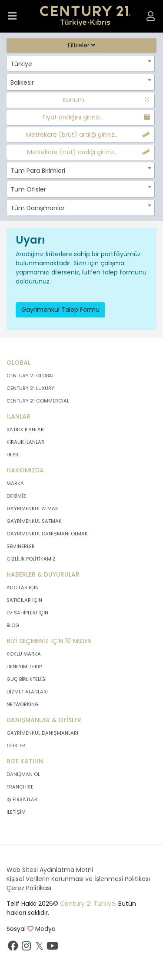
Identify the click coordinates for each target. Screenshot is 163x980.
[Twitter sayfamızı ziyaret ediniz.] (39, 948)
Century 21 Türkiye (88, 904)
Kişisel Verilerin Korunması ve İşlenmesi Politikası (78, 879)
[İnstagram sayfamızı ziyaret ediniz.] (26, 948)
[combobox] (80, 63)
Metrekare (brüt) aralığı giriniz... (73, 135)
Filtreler (81, 45)
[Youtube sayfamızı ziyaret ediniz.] (52, 948)
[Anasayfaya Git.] (85, 16)
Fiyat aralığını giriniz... (73, 117)
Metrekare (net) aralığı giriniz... (72, 152)
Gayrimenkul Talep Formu (60, 310)
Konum (73, 100)
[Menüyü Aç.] (13, 16)
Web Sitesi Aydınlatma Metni (50, 870)
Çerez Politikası (29, 888)
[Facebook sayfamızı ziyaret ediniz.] (13, 948)
